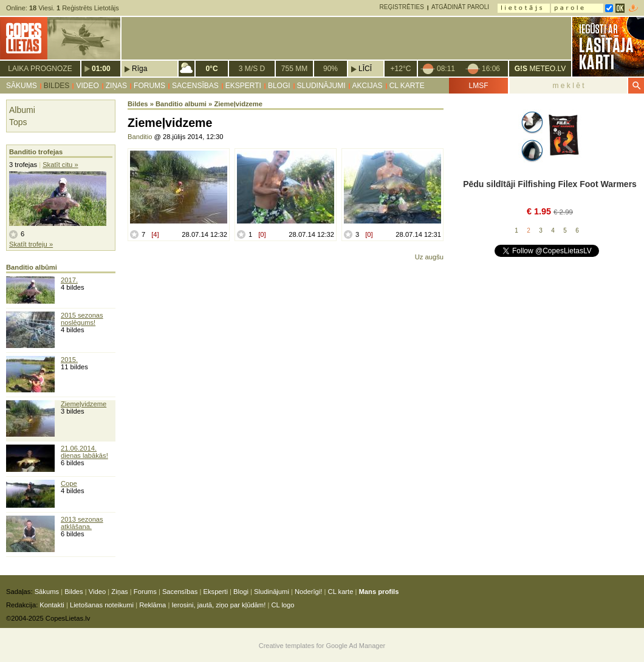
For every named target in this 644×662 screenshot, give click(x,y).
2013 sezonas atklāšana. (82, 523)
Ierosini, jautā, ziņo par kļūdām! (218, 605)
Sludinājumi (321, 86)
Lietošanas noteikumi (102, 605)
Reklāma (152, 605)
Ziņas (116, 86)
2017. (69, 280)
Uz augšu (429, 257)
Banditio (140, 137)
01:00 (101, 69)
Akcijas (368, 86)
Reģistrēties (402, 7)
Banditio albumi (181, 104)
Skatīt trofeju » (31, 244)
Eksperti (243, 86)
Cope (69, 483)
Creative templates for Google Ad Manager (322, 646)
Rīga (139, 69)
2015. (69, 360)
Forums (149, 86)
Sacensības (195, 86)
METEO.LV (540, 69)
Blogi (279, 86)
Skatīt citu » (60, 165)
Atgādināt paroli (460, 7)
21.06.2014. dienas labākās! (84, 452)
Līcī (365, 69)
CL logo (283, 605)
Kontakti (52, 605)
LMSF (478, 86)
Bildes (57, 86)
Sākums (22, 86)
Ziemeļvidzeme (84, 404)
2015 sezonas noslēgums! (82, 319)
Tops (18, 122)
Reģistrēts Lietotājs (88, 8)
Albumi (22, 110)
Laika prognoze (40, 69)
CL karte (407, 86)
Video (87, 86)
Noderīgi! (308, 592)
